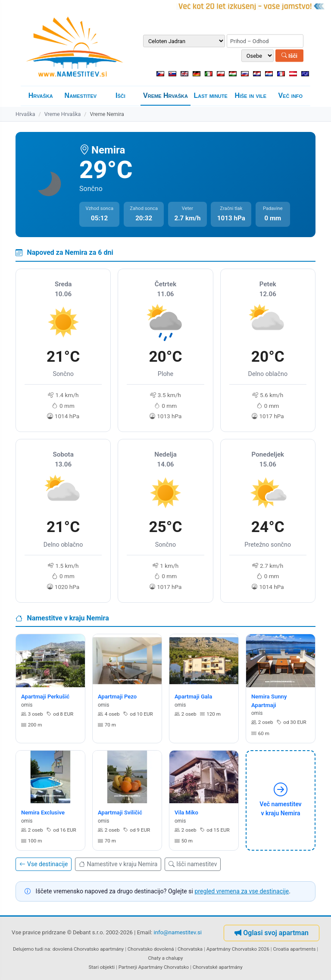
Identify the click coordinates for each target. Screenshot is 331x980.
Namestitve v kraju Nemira (118, 864)
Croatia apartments (294, 949)
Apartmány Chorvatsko (164, 967)
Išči (289, 55)
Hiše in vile (250, 95)
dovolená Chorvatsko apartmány (88, 949)
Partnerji (128, 967)
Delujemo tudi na (31, 949)
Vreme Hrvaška (165, 95)
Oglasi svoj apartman (272, 933)
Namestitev (81, 95)
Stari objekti (101, 967)
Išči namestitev (193, 864)
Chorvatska (190, 949)
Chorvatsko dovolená (151, 949)
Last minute (210, 95)
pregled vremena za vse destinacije (242, 891)
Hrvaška (41, 95)
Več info (290, 95)
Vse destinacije (44, 864)
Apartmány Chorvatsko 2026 (238, 949)
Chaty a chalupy (166, 958)
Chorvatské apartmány (218, 967)
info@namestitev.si (178, 933)
